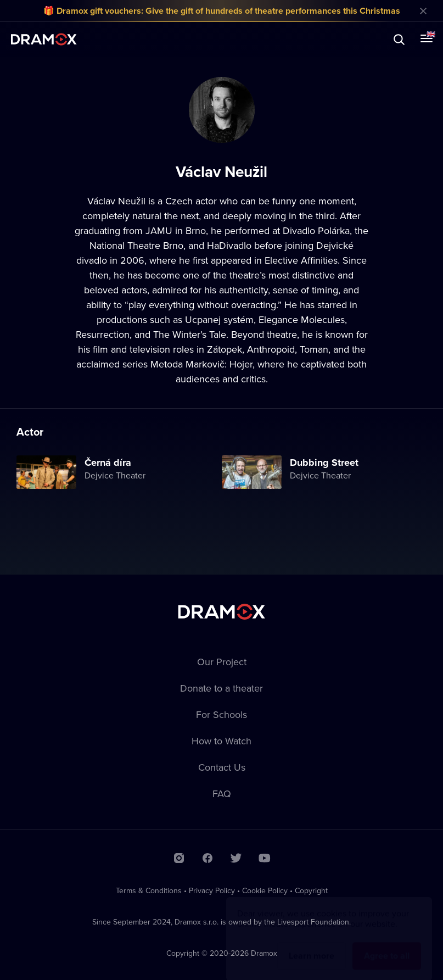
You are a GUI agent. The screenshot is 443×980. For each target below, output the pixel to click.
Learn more (312, 945)
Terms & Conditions (149, 890)
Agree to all (387, 945)
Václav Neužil (116, 201)
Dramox (44, 39)
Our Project (222, 662)
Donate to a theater (221, 688)
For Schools (221, 714)
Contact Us (222, 767)
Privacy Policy (212, 890)
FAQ (222, 794)
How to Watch (221, 741)
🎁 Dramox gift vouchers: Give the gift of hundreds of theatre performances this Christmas (222, 11)
